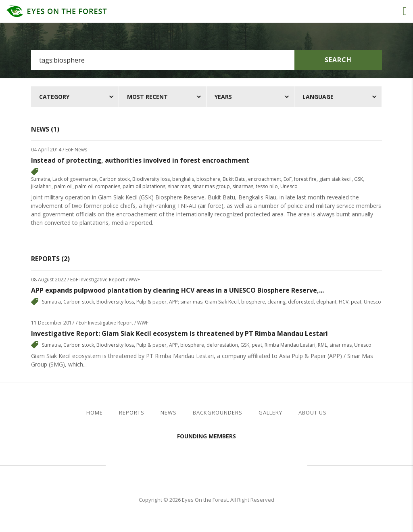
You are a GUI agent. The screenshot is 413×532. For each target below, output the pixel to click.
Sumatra (41, 179)
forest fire (305, 179)
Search (338, 60)
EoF (288, 179)
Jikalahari (41, 186)
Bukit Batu (234, 179)
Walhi (219, 464)
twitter (401, 413)
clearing (276, 302)
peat (356, 302)
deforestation (222, 345)
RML (322, 345)
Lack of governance (75, 179)
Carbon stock (115, 179)
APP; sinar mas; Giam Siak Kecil (204, 302)
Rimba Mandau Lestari (290, 345)
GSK (359, 179)
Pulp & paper (151, 302)
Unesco (289, 186)
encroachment (265, 179)
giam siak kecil (335, 179)
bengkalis (183, 179)
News (169, 413)
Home (95, 413)
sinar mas (179, 186)
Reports (132, 413)
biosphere (208, 179)
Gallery (270, 413)
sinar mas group (211, 186)
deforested (301, 302)
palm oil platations (144, 186)
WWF (275, 464)
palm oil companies (98, 186)
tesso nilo (267, 186)
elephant (326, 302)
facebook (388, 413)
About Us (313, 413)
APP (173, 345)
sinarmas (243, 186)
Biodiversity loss (151, 179)
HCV (344, 302)
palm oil (63, 186)
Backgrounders (218, 413)
